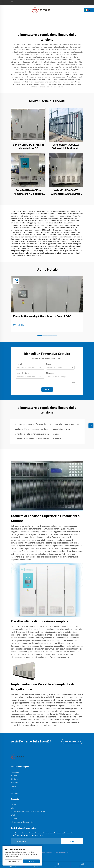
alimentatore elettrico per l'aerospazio (30, 424)
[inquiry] (91, 426)
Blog (13, 790)
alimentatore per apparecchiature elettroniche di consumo (39, 439)
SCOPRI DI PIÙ (19, 325)
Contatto (82, 865)
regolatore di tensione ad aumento (65, 424)
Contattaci (15, 793)
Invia (47, 389)
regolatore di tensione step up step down (31, 429)
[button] (40, 335)
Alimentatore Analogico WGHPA (22, 822)
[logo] (41, 10)
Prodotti (14, 776)
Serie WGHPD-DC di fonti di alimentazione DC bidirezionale (28, 147)
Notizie (14, 786)
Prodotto (35, 865)
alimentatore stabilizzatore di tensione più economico (37, 434)
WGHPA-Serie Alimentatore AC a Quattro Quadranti (29, 812)
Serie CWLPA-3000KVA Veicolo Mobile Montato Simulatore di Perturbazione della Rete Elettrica (66, 147)
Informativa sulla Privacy (61, 853)
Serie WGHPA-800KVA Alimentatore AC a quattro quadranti (66, 192)
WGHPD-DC (15, 819)
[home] (18, 757)
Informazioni (59, 865)
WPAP (13, 815)
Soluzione (15, 783)
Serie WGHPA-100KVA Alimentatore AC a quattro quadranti (28, 192)
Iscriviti (72, 841)
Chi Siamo (15, 779)
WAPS (13, 808)
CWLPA (14, 805)
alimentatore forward (62, 429)
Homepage (12, 865)
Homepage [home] (15, 772)
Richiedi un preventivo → (72, 741)
